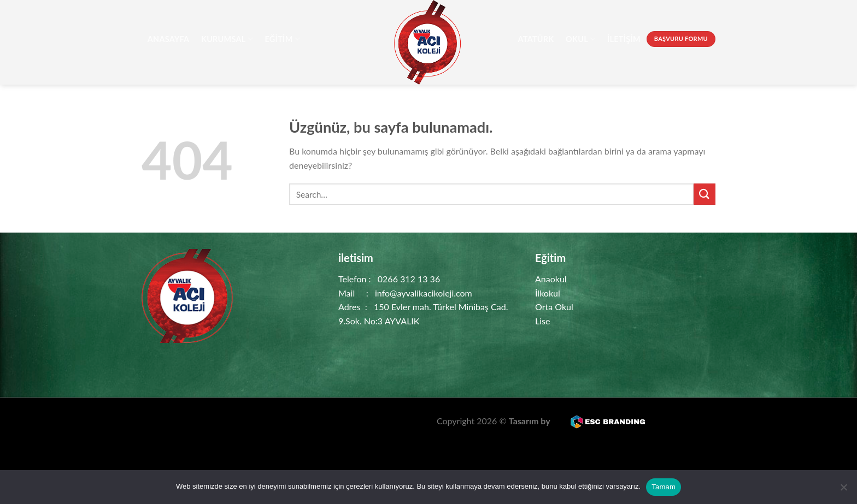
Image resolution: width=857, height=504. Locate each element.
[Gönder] (705, 194)
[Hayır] (843, 490)
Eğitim (283, 39)
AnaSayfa (169, 39)
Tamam (664, 487)
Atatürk (536, 39)
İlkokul (548, 293)
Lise (542, 321)
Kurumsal (227, 39)
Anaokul (551, 279)
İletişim (624, 39)
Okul (580, 39)
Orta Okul (554, 307)
